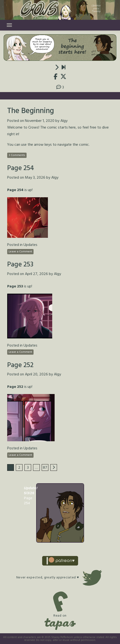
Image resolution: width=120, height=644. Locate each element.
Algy (64, 121)
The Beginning (31, 111)
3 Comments (17, 155)
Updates (30, 245)
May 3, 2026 (35, 178)
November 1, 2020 (40, 121)
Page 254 (21, 168)
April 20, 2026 (36, 374)
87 (45, 468)
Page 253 (20, 265)
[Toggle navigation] (9, 25)
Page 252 (20, 365)
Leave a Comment (20, 252)
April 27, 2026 (36, 274)
